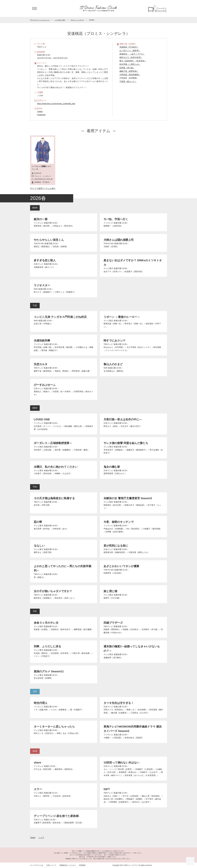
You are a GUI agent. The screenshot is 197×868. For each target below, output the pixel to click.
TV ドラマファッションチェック (99, 8)
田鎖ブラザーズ (113, 623)
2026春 (38, 198)
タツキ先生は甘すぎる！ (119, 703)
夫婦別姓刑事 (42, 341)
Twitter (40, 112)
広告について (51, 865)
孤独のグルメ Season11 (49, 671)
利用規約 (82, 865)
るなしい (39, 546)
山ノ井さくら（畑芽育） (130, 51)
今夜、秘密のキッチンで (119, 522)
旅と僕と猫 (110, 591)
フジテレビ (39, 223)
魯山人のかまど (113, 364)
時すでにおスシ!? (114, 341)
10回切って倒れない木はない (121, 763)
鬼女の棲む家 (112, 467)
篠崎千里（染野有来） (129, 71)
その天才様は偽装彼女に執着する (54, 498)
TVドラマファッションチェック (40, 20)
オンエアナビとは (37, 865)
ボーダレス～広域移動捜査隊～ (53, 443)
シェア (41, 838)
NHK (36, 289)
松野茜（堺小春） (127, 68)
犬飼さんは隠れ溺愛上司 (119, 240)
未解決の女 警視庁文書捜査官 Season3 (128, 498)
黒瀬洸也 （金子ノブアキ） (132, 54)
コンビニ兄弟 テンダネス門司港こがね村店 (60, 317)
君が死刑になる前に (116, 546)
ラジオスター (42, 285)
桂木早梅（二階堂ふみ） (130, 64)
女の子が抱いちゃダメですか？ (53, 591)
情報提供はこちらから (68, 865)
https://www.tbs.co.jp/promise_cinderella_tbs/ (56, 104)
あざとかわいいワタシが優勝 (121, 566)
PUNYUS (38, 173)
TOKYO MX (39, 244)
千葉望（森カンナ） (128, 81)
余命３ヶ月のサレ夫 (46, 623)
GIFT (107, 789)
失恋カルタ (41, 364)
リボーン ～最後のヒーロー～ (122, 317)
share (37, 763)
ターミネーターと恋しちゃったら (54, 727)
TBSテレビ (108, 344)
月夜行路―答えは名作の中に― (123, 419)
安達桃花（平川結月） (129, 47)
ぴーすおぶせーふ (45, 385)
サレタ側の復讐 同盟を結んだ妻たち (126, 443)
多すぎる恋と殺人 (45, 260)
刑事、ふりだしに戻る (47, 646)
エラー (38, 789)
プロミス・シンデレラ (77, 20)
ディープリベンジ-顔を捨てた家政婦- (57, 816)
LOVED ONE (42, 419)
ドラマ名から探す (60, 20)
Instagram (41, 115)
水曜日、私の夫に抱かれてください (56, 467)
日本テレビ (39, 264)
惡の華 (38, 522)
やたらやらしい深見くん (49, 240)
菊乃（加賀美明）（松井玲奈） (133, 61)
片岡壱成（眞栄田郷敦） (130, 75)
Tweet (33, 838)
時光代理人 (41, 703)
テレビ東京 (108, 268)
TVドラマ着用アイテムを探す (43, 188)
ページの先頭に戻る (190, 861)
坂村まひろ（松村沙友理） (131, 57)
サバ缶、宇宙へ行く (116, 219)
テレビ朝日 (108, 321)
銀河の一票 (41, 219)
